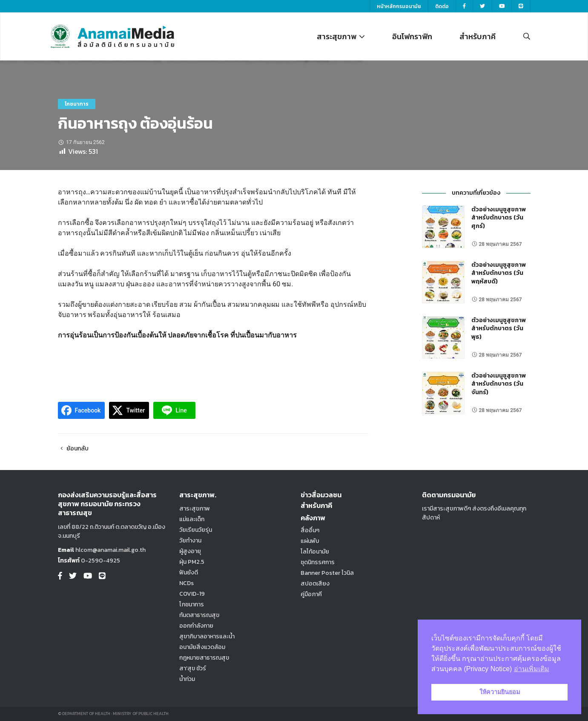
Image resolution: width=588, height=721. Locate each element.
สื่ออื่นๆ (310, 530)
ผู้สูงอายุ (190, 551)
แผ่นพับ (310, 541)
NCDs (186, 583)
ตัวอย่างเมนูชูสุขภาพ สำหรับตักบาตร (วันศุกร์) (499, 218)
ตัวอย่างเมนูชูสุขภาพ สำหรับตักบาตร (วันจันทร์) (499, 384)
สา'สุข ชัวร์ (193, 668)
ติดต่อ (442, 6)
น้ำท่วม (187, 679)
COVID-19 (192, 594)
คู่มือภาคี (311, 594)
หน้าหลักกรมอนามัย (399, 6)
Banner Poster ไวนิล (327, 573)
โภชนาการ (77, 104)
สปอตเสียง (315, 584)
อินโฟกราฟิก (412, 36)
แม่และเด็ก (192, 519)
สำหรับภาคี (478, 36)
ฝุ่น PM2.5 (192, 562)
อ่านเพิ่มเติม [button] (532, 669)
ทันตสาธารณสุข (199, 615)
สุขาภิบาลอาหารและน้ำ (207, 636)
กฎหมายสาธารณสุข (204, 658)
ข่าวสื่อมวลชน (321, 495)
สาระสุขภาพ (341, 36)
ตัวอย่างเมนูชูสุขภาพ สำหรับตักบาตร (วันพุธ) (499, 329)
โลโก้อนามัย (315, 552)
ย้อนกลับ (73, 448)
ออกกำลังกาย (196, 626)
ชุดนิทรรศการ (318, 562)
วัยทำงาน (190, 541)
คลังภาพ (313, 518)
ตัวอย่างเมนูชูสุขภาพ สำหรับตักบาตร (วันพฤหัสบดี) (499, 273)
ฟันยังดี (189, 572)
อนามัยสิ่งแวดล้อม (202, 647)
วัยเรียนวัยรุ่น (196, 530)
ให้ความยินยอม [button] (500, 692)
